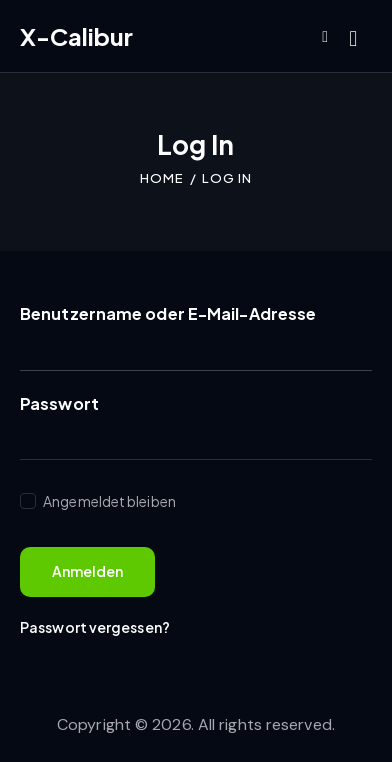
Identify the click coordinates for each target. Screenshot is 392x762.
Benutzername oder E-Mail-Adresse (168, 313)
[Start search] (353, 39)
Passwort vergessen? (95, 627)
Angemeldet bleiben (108, 501)
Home (162, 178)
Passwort (59, 403)
